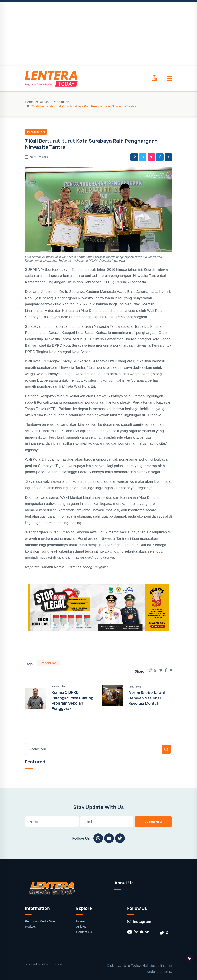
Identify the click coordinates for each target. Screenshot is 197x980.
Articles (81, 927)
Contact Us (84, 932)
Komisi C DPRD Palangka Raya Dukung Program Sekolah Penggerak (72, 700)
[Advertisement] (98, 34)
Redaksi (31, 927)
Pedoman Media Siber (41, 921)
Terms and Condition (37, 964)
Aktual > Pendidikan (55, 102)
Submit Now (153, 822)
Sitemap (58, 964)
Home (29, 102)
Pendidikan (36, 132)
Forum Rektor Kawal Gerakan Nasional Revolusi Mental (147, 698)
